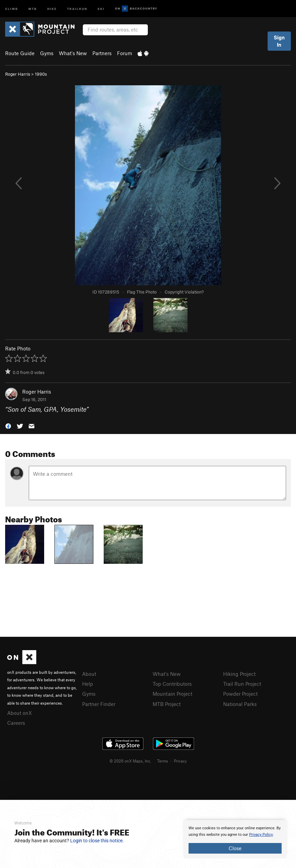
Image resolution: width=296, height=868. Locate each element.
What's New (73, 53)
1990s (41, 74)
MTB (33, 8)
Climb (12, 8)
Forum (125, 53)
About (89, 674)
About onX (20, 713)
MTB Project (167, 704)
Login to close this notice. (97, 841)
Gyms (47, 53)
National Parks (240, 704)
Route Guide (20, 53)
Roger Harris (18, 74)
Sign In (279, 41)
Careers (16, 723)
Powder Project (240, 694)
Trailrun (77, 8)
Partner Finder (99, 704)
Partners (102, 53)
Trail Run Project (242, 684)
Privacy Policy (261, 835)
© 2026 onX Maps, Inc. (130, 761)
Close (235, 848)
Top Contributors (172, 684)
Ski (101, 8)
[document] (235, 839)
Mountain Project (172, 694)
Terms (163, 761)
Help (88, 684)
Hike (52, 8)
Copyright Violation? (184, 292)
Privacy (180, 761)
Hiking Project (239, 674)
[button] (8, 425)
